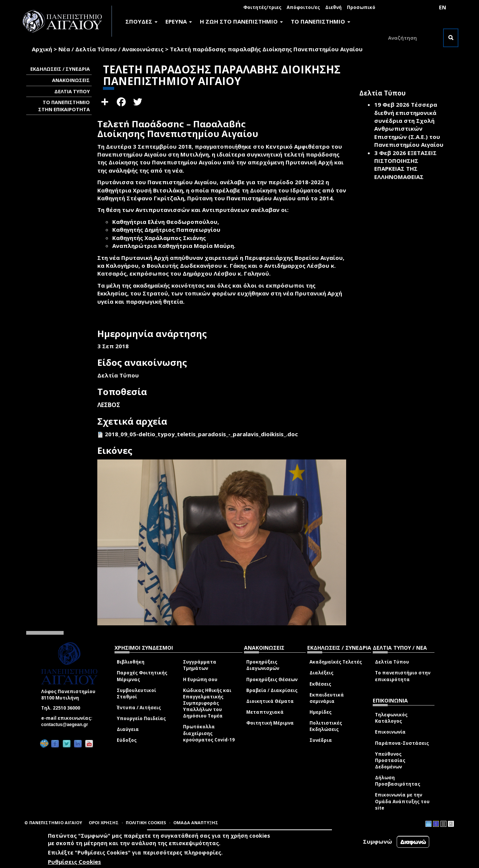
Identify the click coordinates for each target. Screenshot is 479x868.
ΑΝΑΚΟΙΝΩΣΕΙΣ (71, 80)
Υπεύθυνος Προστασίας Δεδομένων (390, 760)
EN (443, 7)
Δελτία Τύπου (392, 662)
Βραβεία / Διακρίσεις (272, 690)
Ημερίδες (321, 712)
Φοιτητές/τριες (262, 7)
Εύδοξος (127, 740)
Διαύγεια (128, 729)
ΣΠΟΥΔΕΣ (141, 21)
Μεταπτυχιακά (265, 712)
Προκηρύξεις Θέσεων (272, 679)
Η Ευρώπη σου (200, 679)
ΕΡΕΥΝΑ (179, 21)
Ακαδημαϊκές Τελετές (336, 662)
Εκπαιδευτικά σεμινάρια (327, 698)
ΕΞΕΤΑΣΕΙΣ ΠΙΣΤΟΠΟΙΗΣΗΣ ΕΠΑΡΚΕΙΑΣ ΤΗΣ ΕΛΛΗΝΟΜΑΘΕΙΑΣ (405, 165)
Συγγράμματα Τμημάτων (200, 665)
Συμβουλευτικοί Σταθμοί (136, 694)
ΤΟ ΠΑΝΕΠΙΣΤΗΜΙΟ (321, 21)
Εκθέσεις (320, 684)
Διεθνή (333, 7)
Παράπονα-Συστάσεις (402, 743)
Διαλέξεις (321, 673)
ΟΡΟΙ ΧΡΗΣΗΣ (104, 823)
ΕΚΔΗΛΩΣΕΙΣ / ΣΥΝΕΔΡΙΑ (60, 69)
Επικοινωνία (390, 732)
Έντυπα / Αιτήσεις (139, 708)
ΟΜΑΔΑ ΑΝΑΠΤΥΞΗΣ (196, 823)
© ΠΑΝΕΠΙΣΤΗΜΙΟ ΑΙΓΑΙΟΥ (53, 823)
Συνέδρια (321, 740)
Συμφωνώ (378, 841)
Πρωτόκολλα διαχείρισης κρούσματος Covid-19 (209, 733)
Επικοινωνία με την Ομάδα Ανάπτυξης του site (402, 801)
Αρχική (42, 49)
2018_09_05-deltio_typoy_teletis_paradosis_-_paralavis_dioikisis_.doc (201, 434)
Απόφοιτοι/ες (303, 7)
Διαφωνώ (413, 842)
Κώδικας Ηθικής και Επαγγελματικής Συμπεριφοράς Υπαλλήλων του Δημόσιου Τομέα (207, 703)
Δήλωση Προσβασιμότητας (398, 781)
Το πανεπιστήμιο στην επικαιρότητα (403, 676)
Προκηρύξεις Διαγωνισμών (263, 665)
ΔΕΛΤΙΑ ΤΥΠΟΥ (72, 91)
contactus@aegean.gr (67, 725)
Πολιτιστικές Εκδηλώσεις (326, 726)
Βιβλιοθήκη (131, 662)
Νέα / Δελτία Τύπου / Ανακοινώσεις (111, 49)
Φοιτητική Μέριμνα (270, 723)
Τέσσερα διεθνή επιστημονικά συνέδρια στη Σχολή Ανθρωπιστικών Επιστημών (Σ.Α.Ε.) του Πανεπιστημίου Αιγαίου (409, 125)
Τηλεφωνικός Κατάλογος (391, 718)
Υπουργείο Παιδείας (141, 718)
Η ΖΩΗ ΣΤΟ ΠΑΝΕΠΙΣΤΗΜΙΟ (241, 21)
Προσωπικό (361, 7)
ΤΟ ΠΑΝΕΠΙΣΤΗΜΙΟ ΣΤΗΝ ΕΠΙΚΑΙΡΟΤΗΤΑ (64, 106)
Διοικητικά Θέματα (270, 701)
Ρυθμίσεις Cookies (74, 862)
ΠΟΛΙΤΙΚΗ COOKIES (146, 823)
